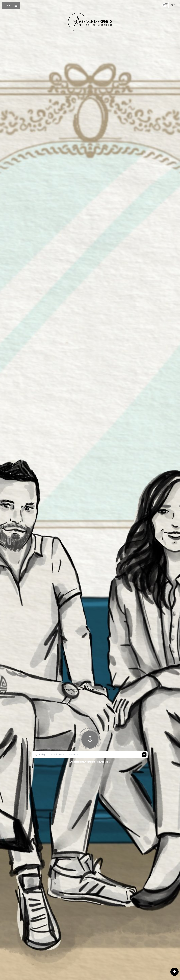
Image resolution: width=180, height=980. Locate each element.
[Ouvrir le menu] (11, 6)
